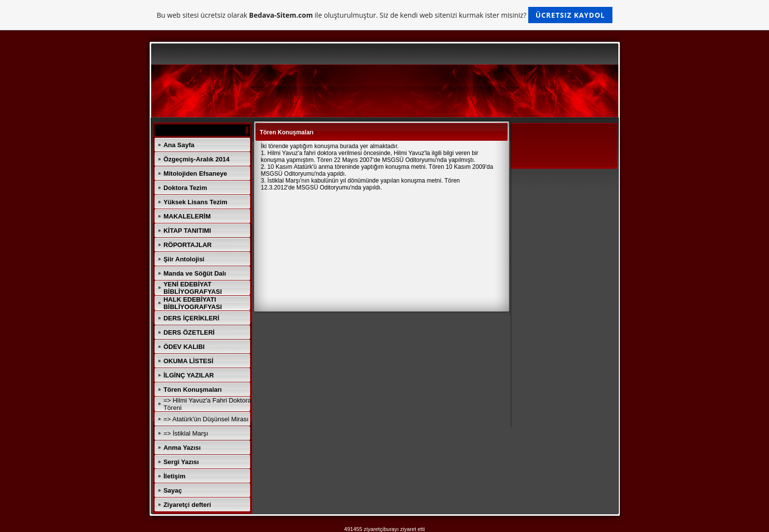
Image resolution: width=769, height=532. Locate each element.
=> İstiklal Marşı (186, 433)
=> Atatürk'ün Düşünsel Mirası (206, 419)
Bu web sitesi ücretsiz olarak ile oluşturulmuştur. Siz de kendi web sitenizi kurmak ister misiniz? (384, 15)
